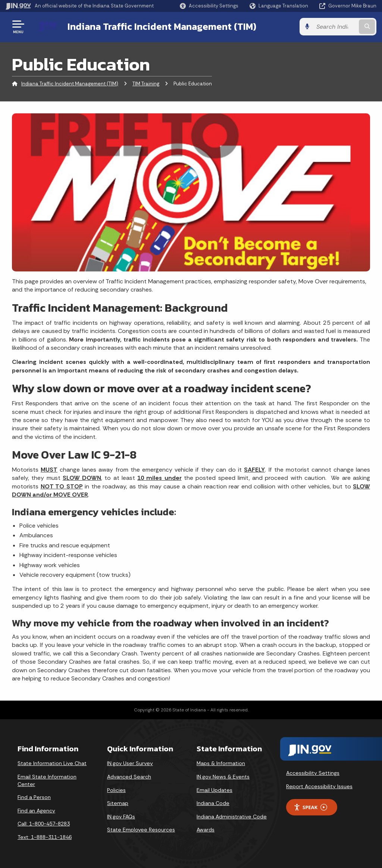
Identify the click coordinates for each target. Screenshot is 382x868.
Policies (116, 790)
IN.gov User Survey (130, 763)
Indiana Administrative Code (232, 817)
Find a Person (34, 797)
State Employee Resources (141, 830)
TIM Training (146, 84)
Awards (206, 830)
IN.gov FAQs (121, 817)
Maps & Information (221, 763)
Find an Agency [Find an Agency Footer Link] (36, 811)
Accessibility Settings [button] (313, 773)
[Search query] (335, 27)
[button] (209, 6)
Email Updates (215, 790)
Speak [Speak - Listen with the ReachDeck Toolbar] (310, 807)
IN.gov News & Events (223, 777)
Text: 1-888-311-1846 (45, 837)
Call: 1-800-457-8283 (44, 824)
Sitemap (118, 803)
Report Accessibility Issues (319, 786)
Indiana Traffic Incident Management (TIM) (162, 26)
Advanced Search (129, 777)
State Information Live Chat (52, 763)
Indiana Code (213, 803)
